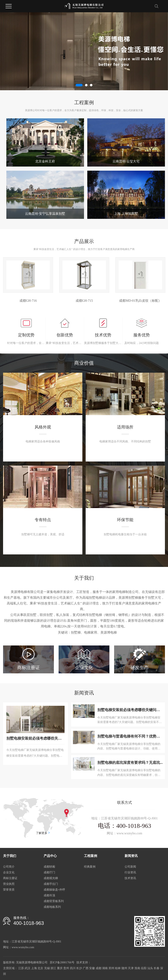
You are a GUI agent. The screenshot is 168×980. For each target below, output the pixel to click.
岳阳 (144, 968)
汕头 (150, 968)
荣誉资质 (9, 890)
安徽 (92, 968)
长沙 (79, 968)
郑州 (111, 968)
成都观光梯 (51, 878)
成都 (99, 968)
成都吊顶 (49, 895)
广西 (86, 968)
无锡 (47, 968)
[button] (79, 85)
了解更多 (43, 833)
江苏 (21, 968)
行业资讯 (130, 872)
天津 (131, 968)
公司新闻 (130, 867)
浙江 (53, 968)
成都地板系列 (52, 907)
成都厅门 (49, 872)
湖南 (105, 968)
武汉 (27, 968)
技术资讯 (130, 878)
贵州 (66, 968)
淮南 (137, 968)
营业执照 (9, 884)
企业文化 (9, 872)
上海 (34, 968)
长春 (157, 968)
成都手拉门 (51, 884)
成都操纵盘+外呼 (54, 890)
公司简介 (9, 867)
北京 (40, 968)
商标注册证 (10, 878)
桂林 (118, 968)
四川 (73, 968)
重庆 (60, 968)
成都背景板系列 (54, 901)
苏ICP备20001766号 (62, 962)
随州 (124, 968)
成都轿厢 (49, 867)
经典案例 (90, 867)
